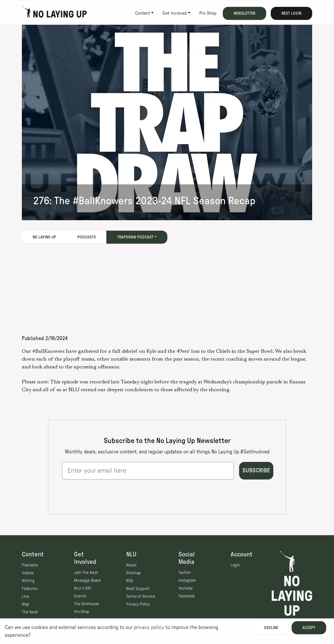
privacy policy (149, 627)
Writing (28, 581)
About (131, 565)
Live (25, 596)
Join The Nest (86, 573)
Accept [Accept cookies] (309, 628)
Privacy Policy (138, 604)
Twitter (185, 573)
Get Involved (175, 13)
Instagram (187, 580)
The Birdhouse (87, 604)
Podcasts (87, 237)
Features (30, 589)
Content (143, 13)
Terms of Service (141, 596)
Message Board (87, 580)
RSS (130, 581)
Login (235, 565)
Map (26, 604)
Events (80, 596)
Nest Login (291, 13)
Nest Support (138, 589)
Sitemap (134, 573)
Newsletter (244, 13)
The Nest (30, 612)
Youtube (186, 588)
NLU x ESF (83, 588)
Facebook (187, 596)
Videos (28, 573)
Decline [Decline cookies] (271, 628)
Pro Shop (208, 13)
